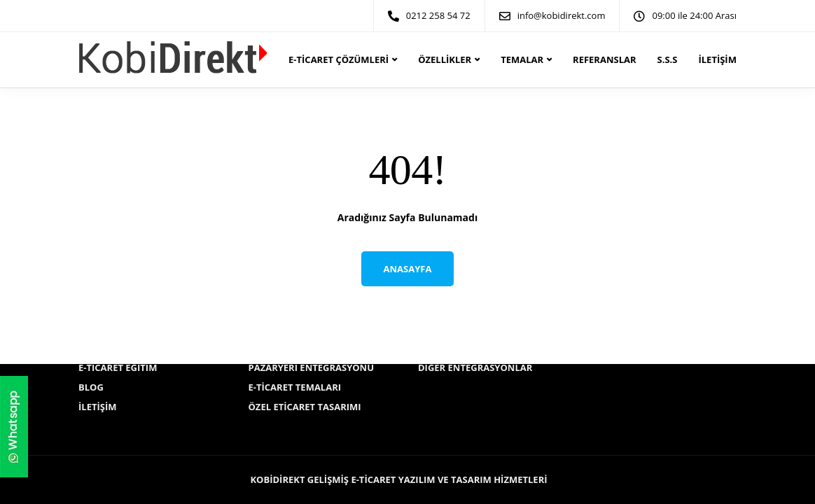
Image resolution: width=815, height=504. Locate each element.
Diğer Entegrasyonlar (475, 367)
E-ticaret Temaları (295, 387)
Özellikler (445, 59)
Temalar (522, 59)
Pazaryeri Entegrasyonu (312, 367)
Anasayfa (408, 269)
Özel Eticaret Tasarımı (305, 407)
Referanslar (604, 59)
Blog (91, 387)
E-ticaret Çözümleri (339, 59)
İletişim (717, 59)
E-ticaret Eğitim (118, 367)
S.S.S (668, 59)
